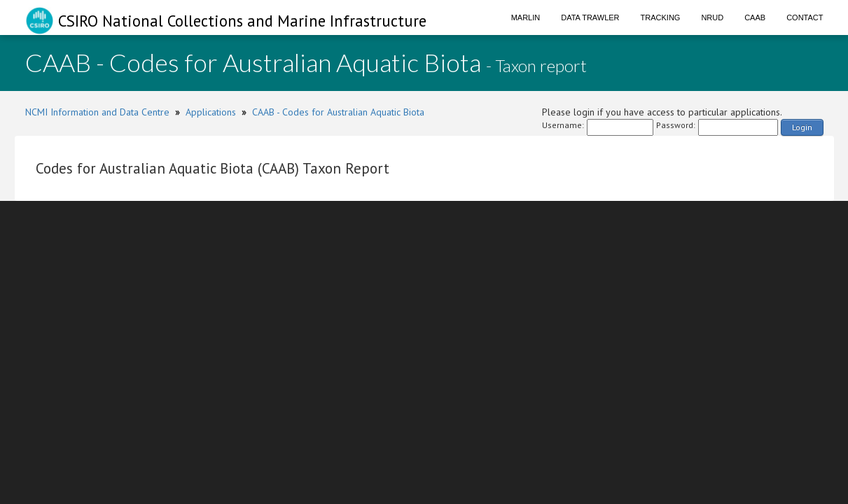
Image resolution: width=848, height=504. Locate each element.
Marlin (526, 17)
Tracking (661, 17)
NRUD (712, 17)
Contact (805, 17)
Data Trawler (590, 17)
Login (802, 127)
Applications (211, 112)
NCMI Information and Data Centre (97, 112)
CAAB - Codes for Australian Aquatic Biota (338, 112)
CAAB (755, 17)
